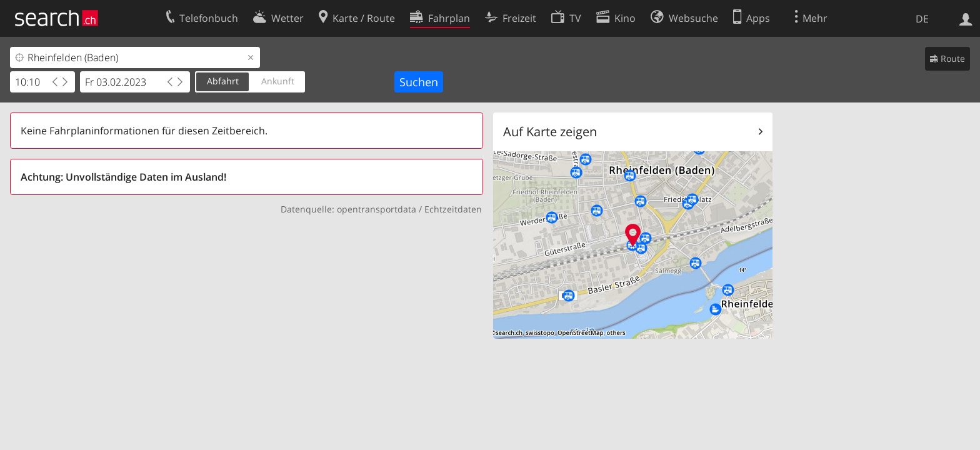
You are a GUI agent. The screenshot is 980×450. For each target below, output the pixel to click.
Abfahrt (223, 81)
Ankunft (278, 81)
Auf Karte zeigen (550, 132)
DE (922, 19)
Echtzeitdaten (453, 209)
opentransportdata (377, 209)
